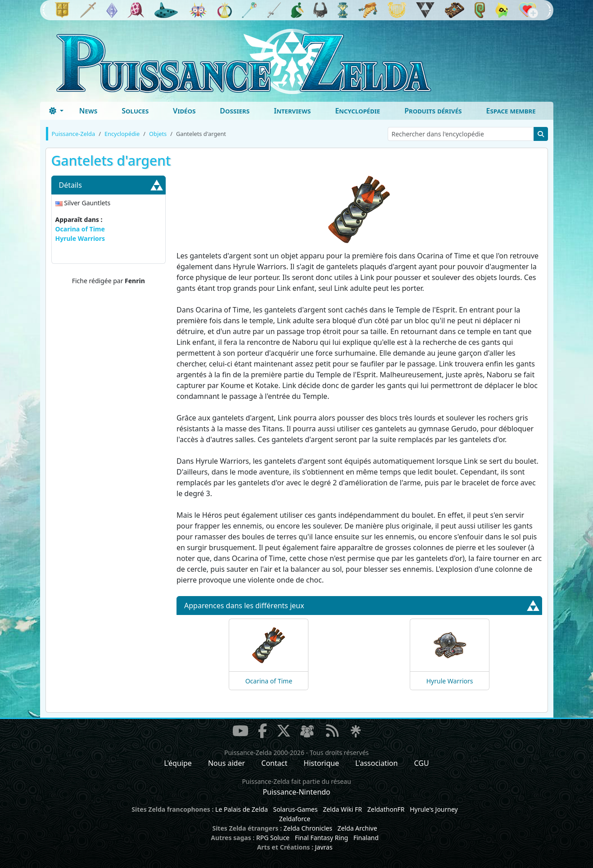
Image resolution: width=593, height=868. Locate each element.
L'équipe (178, 763)
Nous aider (226, 763)
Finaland (366, 838)
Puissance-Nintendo (296, 792)
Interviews (292, 111)
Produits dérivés (433, 111)
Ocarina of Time (80, 229)
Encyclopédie (358, 111)
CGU (422, 763)
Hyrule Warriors (80, 238)
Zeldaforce (295, 819)
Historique (321, 763)
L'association (376, 763)
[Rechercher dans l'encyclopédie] (461, 134)
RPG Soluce (273, 838)
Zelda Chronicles (308, 828)
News (88, 111)
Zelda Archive (358, 828)
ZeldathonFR (386, 809)
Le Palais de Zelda (242, 809)
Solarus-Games (295, 809)
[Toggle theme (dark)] (56, 111)
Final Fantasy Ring (321, 838)
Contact (274, 763)
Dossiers (235, 111)
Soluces (135, 111)
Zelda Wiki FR (342, 809)
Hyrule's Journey (434, 809)
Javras (324, 847)
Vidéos (184, 111)
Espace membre (511, 111)
